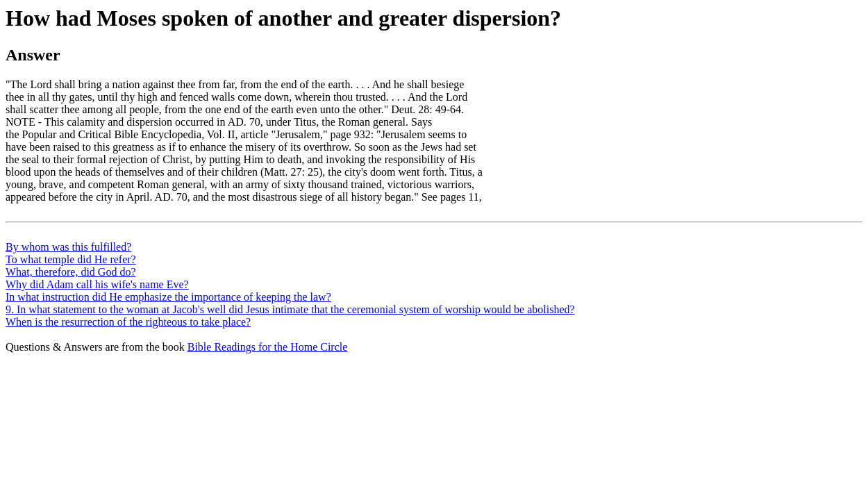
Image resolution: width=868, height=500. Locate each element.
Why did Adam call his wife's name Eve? (97, 284)
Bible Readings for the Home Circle (268, 347)
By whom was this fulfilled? (68, 247)
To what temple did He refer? (71, 259)
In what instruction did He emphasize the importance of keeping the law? (168, 297)
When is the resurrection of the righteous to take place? (128, 322)
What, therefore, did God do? (70, 272)
